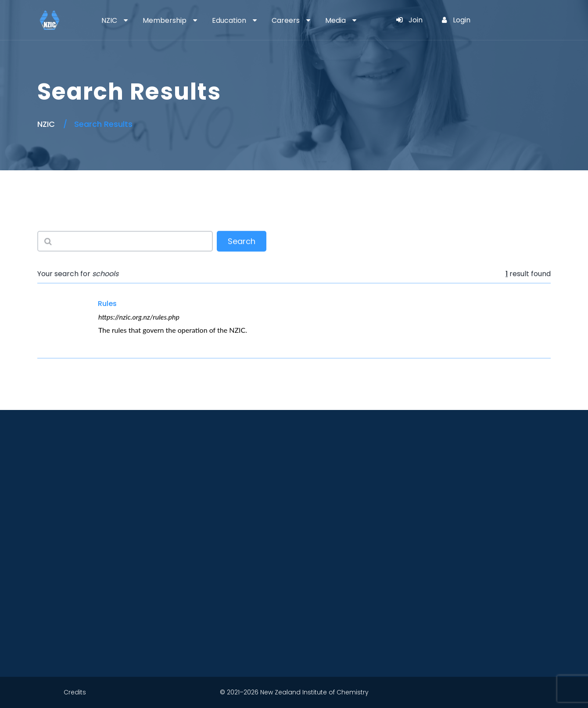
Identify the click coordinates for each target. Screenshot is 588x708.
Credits (75, 692)
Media (335, 20)
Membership (165, 20)
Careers (286, 20)
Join (409, 20)
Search (242, 242)
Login (456, 20)
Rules (107, 304)
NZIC (109, 20)
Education (229, 20)
